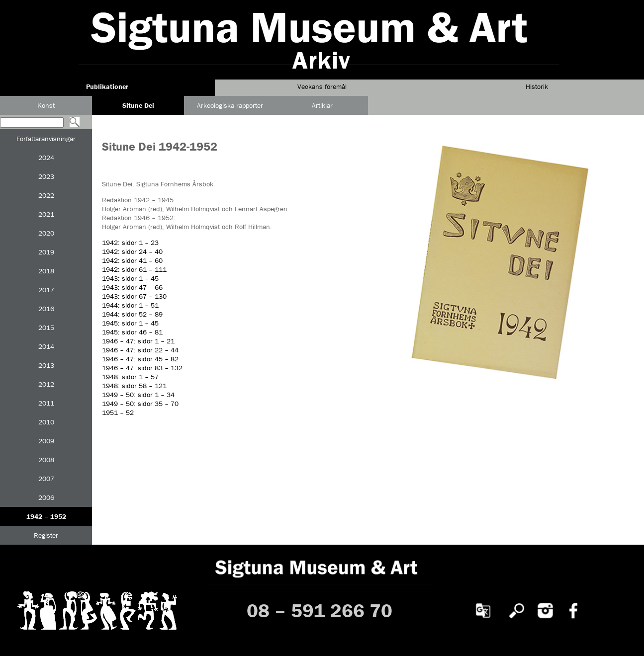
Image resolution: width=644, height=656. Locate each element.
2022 (46, 195)
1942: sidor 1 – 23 (130, 243)
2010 (46, 422)
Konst (46, 105)
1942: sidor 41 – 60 (132, 260)
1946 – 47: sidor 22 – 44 (140, 350)
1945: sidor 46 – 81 (132, 332)
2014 (46, 346)
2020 (46, 233)
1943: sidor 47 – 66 (132, 287)
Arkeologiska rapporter (230, 105)
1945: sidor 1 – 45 (130, 323)
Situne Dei (138, 105)
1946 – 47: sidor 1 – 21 (138, 341)
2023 (46, 176)
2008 (46, 460)
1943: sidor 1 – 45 (130, 278)
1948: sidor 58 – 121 (134, 386)
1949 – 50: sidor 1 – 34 (138, 395)
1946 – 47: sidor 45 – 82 (140, 359)
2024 (46, 158)
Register (46, 535)
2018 (46, 271)
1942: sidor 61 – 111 (134, 269)
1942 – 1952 (46, 516)
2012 (46, 384)
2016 (46, 309)
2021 (46, 214)
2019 (46, 252)
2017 (46, 290)
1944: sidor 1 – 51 (130, 305)
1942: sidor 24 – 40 (132, 251)
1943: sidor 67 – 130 (134, 296)
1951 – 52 (118, 412)
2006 (46, 497)
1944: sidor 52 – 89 (132, 314)
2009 (46, 441)
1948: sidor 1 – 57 (130, 377)
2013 (46, 365)
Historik (537, 86)
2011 (46, 403)
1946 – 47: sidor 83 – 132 (142, 368)
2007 (46, 479)
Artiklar (322, 105)
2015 (46, 328)
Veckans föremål (322, 86)
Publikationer (107, 86)
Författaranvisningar (46, 139)
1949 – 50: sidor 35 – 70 (140, 404)
